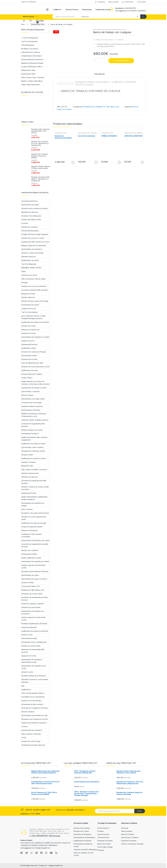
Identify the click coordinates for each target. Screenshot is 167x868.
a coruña (24, 726)
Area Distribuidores (28, 45)
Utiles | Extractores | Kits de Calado (34, 279)
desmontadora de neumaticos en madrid (35, 337)
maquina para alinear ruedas (31, 219)
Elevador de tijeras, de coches (32, 430)
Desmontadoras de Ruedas (31, 410)
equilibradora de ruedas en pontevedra (35, 322)
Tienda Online (128, 2)
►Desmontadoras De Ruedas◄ (32, 59)
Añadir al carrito (123, 61)
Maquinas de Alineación (30, 530)
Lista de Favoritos (103, 834)
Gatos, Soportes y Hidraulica (31, 734)
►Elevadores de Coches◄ (31, 52)
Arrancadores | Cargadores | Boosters (35, 708)
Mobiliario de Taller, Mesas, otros (116, 30)
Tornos (24, 738)
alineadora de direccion (30, 477)
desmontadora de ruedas (30, 205)
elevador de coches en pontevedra (34, 286)
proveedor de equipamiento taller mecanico (33, 425)
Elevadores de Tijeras (81, 831)
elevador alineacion (28, 297)
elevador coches (27, 672)
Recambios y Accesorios (30, 49)
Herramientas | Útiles (28, 74)
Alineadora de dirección (30, 212)
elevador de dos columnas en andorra (35, 208)
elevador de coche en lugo (31, 741)
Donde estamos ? (103, 828)
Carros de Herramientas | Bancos (87, 134)
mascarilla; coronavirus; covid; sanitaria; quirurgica (35, 681)
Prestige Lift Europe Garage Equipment (35, 234)
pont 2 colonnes (27, 509)
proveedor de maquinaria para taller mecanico (34, 482)
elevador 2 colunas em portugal (32, 253)
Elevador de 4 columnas (30, 550)
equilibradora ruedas (29, 348)
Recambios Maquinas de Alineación (34, 676)
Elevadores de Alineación (82, 834)
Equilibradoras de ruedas (30, 260)
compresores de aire (29, 309)
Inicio (23, 24)
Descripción (99, 74)
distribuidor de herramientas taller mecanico (33, 651)
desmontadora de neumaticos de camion (36, 540)
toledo (24, 271)
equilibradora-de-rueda (30, 370)
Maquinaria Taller (27, 466)
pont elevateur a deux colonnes (32, 447)
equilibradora (26, 689)
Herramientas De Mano (29, 554)
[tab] (99, 75)
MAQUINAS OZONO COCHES (31, 268)
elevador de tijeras (28, 712)
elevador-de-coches (29, 326)
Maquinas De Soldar (28, 294)
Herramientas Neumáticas (30, 231)
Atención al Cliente (128, 834)
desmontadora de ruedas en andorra (34, 579)
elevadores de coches (29, 275)
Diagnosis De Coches (29, 656)
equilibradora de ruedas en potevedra (35, 631)
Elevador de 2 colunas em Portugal (33, 352)
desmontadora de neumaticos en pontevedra (33, 612)
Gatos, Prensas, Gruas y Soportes (33, 77)
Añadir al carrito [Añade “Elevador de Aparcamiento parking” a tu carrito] (73, 162)
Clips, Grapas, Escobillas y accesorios (34, 470)
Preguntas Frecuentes (105, 841)
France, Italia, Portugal (105, 847)
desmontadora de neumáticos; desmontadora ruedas (32, 661)
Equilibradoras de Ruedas (82, 841)
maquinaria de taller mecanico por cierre (35, 242)
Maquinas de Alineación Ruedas (32, 63)
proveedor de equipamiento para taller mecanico (35, 545)
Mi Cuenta (141, 2)
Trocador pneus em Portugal (31, 403)
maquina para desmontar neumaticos (34, 723)
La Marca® (57, 10)
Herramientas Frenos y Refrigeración (34, 642)
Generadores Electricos (30, 201)
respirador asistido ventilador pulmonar (35, 420)
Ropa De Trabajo (27, 395)
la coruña (25, 223)
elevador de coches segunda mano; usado (34, 518)
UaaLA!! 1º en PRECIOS (28, 2)
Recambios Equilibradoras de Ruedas (34, 624)
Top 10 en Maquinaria (29, 264)
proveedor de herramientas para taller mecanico (35, 599)
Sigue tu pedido (114, 2)
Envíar (140, 811)
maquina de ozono (28, 341)
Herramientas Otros (38, 24)
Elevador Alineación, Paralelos (32, 374)
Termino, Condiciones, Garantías (132, 844)
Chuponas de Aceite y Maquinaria (85, 850)
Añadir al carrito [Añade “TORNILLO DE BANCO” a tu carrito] (119, 162)
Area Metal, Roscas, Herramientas (33, 697)
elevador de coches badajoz (31, 701)
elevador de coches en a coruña (33, 238)
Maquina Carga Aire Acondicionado (34, 245)
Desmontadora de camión (30, 305)
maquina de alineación (29, 627)
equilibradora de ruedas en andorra (34, 458)
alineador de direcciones (30, 473)
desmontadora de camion (30, 575)
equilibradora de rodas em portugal (34, 523)
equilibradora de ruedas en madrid (33, 444)
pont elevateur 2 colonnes (31, 391)
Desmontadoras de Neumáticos (84, 837)
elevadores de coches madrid (32, 594)
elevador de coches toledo (31, 646)
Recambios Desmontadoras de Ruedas (35, 571)
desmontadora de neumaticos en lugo (35, 715)
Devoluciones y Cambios (130, 837)
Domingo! (25, 282)
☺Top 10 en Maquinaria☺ (30, 38)
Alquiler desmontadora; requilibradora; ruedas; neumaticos (35, 498)
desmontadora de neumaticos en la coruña (34, 667)
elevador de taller (28, 583)
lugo (23, 686)
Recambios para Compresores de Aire (35, 719)
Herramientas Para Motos (30, 434)
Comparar (120, 40)
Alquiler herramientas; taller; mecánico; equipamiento (34, 439)
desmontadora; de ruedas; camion (33, 399)
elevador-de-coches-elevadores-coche (35, 367)
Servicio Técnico (72, 10)
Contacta (100, 831)
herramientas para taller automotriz (33, 745)
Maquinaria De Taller (28, 70)
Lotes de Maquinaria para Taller (32, 363)
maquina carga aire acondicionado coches (33, 566)
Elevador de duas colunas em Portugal (35, 301)
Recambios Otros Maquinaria (31, 216)
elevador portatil (27, 455)
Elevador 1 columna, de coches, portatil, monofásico (35, 488)
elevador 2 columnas (29, 462)
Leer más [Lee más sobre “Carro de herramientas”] (96, 162)
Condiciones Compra (103, 10)
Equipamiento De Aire (29, 493)
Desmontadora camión (29, 356)
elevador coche (27, 635)
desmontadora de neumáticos (32, 730)
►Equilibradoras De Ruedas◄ (32, 56)
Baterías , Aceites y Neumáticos (32, 81)
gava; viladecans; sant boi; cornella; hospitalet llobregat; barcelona (34, 317)
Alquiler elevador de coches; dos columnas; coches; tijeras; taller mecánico (36, 383)
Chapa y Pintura (27, 378)
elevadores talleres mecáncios (32, 406)
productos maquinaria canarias (32, 527)
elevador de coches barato (31, 607)
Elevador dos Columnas (82, 828)
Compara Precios (103, 837)
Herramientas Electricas (29, 344)
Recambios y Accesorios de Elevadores (35, 513)
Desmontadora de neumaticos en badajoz (33, 504)
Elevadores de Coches (29, 359)
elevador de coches (28, 333)
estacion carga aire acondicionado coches (33, 619)
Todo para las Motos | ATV (31, 586)
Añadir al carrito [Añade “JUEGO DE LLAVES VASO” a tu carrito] (142, 162)
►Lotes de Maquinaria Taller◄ (32, 67)
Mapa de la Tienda (104, 844)
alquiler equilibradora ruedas (31, 558)
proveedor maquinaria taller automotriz (35, 290)
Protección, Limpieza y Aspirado (33, 604)
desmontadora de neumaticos (32, 249)
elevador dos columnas (30, 227)
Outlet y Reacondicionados (31, 85)
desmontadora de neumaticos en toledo (35, 561)
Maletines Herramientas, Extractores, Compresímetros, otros (34, 415)
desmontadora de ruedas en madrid (34, 388)
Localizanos (100, 2)
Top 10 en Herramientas (29, 41)
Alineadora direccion (29, 257)
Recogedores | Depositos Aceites (33, 451)
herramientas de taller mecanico (32, 704)
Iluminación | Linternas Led (30, 330)
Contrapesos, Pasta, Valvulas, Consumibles (32, 535)
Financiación (87, 10)
